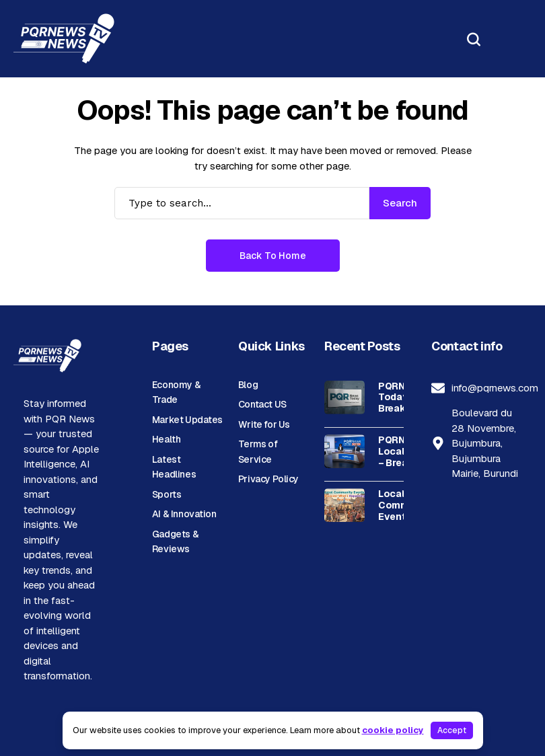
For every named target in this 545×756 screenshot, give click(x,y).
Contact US (262, 404)
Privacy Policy (268, 479)
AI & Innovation (184, 514)
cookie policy (393, 730)
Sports (167, 494)
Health (166, 439)
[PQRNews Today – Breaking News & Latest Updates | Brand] (344, 398)
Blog (248, 385)
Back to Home (273, 256)
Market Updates (187, 420)
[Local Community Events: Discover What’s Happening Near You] (344, 505)
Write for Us (264, 424)
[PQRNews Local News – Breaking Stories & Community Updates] (344, 451)
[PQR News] (64, 39)
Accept (452, 730)
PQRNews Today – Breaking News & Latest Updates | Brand (401, 398)
